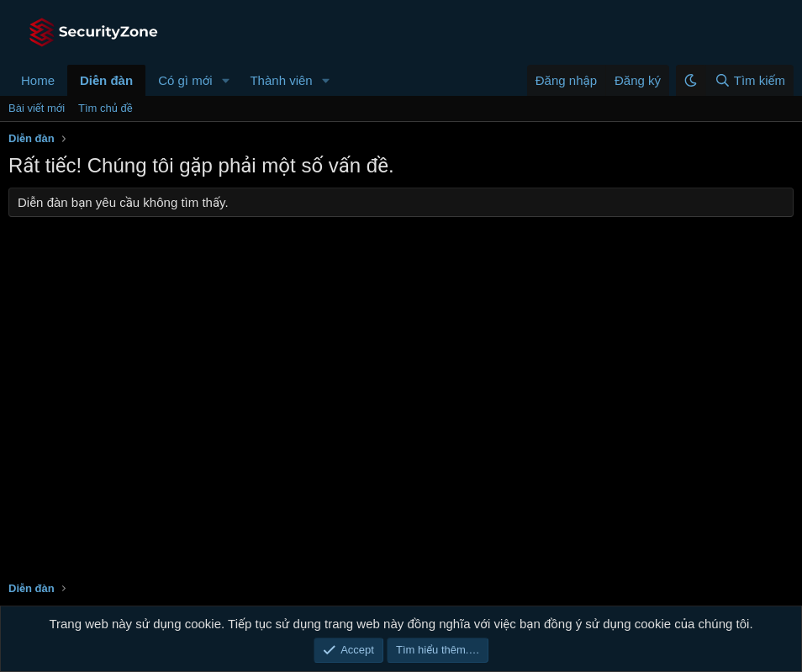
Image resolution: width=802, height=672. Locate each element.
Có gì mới (185, 80)
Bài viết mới (37, 108)
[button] (225, 80)
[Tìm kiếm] (749, 80)
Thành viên (281, 80)
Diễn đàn (106, 80)
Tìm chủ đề (106, 108)
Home (38, 80)
